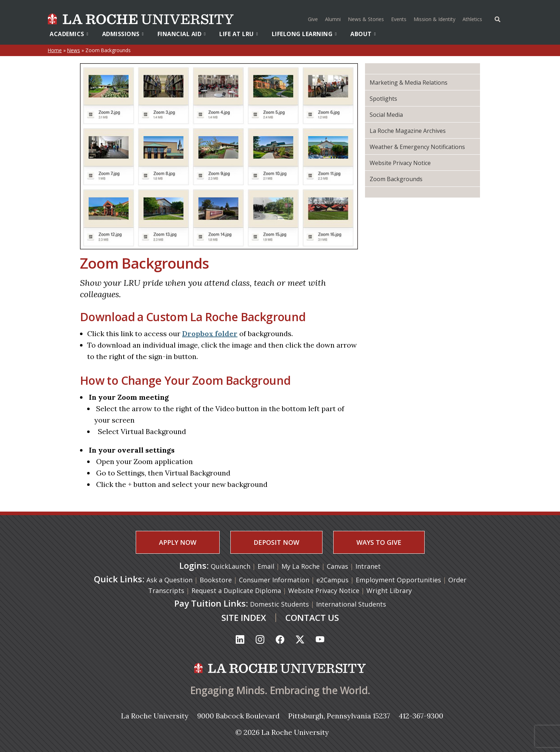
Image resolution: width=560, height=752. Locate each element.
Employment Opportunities (398, 580)
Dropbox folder (210, 333)
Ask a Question (169, 580)
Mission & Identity (434, 19)
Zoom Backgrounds (396, 179)
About (363, 34)
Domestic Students (279, 604)
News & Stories (366, 19)
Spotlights (383, 99)
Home (55, 50)
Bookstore (216, 580)
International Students (351, 604)
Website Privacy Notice (400, 163)
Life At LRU (239, 34)
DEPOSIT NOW (276, 542)
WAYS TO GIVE (379, 542)
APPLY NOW (178, 542)
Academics (69, 34)
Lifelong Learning (304, 34)
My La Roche (301, 566)
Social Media (386, 115)
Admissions (123, 34)
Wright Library (389, 591)
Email (267, 566)
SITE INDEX (244, 617)
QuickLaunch (231, 566)
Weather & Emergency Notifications (417, 147)
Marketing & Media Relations (409, 83)
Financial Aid (182, 34)
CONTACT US (312, 617)
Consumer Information (274, 580)
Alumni (333, 19)
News (74, 50)
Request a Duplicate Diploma (236, 591)
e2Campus (332, 580)
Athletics (473, 18)
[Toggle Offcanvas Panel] (497, 19)
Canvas (338, 566)
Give (313, 19)
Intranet (368, 566)
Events (399, 19)
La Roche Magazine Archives (408, 131)
